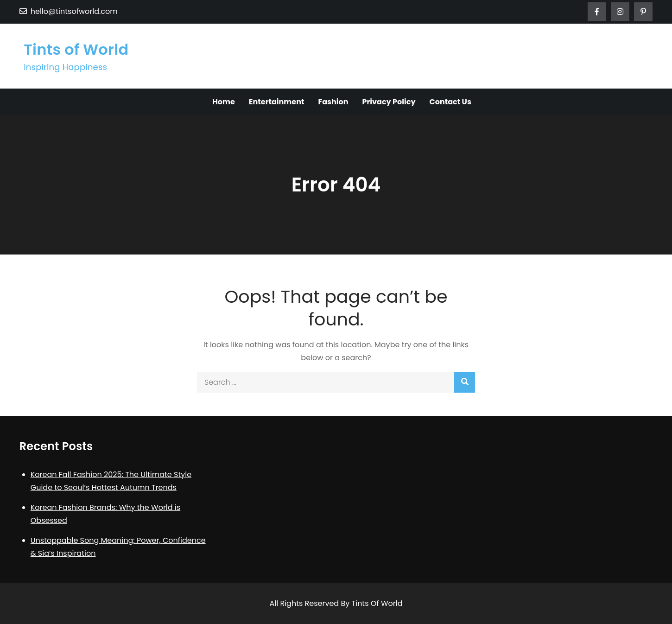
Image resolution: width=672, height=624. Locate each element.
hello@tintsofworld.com (69, 11)
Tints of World (76, 49)
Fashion (333, 102)
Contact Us (450, 102)
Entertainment (277, 102)
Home (224, 102)
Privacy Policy (389, 102)
